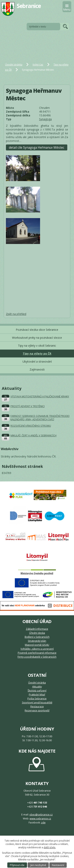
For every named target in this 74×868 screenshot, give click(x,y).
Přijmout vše (17, 865)
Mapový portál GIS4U (37, 645)
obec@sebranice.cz (41, 815)
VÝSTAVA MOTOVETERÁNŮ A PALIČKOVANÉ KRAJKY (40, 396)
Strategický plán (37, 641)
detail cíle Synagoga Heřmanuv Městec (37, 148)
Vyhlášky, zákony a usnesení (37, 649)
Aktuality (37, 687)
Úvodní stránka (14, 64)
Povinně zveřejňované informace (37, 653)
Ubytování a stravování (37, 361)
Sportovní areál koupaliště (37, 703)
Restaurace (37, 707)
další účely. (50, 847)
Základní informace (37, 629)
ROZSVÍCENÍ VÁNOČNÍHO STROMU (31, 426)
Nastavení (58, 865)
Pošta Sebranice (37, 699)
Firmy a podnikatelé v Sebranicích (37, 657)
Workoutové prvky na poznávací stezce (37, 338)
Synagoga (45, 119)
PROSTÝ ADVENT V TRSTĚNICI (28, 406)
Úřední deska (37, 633)
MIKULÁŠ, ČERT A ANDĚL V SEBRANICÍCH (33, 435)
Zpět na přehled (16, 314)
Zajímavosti (37, 369)
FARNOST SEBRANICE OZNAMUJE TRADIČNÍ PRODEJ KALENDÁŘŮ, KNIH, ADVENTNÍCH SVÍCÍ (40, 418)
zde (43, 823)
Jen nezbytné (38, 865)
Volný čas (38, 64)
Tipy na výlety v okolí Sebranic (37, 346)
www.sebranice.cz (40, 819)
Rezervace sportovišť (37, 710)
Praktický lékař (37, 695)
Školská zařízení (37, 691)
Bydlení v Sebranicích (37, 637)
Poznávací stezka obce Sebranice (37, 330)
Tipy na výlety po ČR (37, 354)
